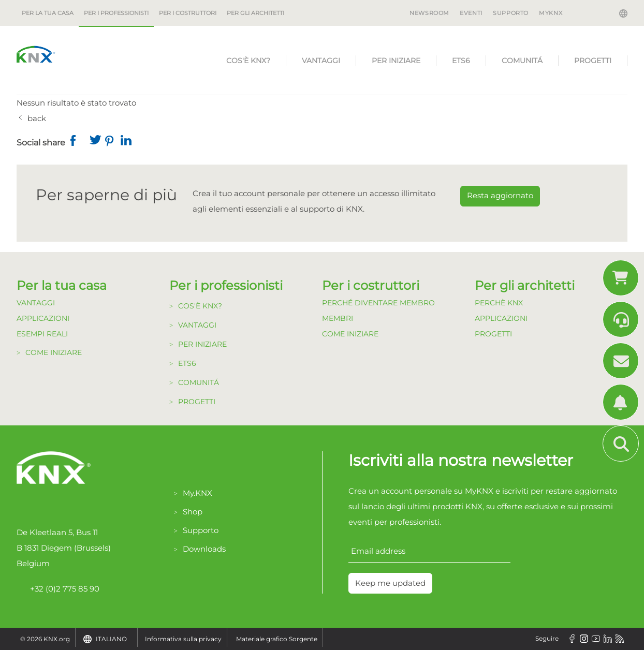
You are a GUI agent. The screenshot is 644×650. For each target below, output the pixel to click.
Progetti (593, 61)
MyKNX (551, 13)
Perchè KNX (499, 303)
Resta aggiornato (500, 195)
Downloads (204, 549)
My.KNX (197, 493)
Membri (338, 318)
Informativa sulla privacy (183, 639)
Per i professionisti (116, 13)
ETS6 (461, 61)
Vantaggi (321, 61)
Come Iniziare (54, 352)
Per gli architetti (255, 13)
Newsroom (429, 13)
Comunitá (522, 61)
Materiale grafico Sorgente (277, 639)
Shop (193, 512)
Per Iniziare (396, 61)
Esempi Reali (42, 334)
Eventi (471, 13)
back (37, 118)
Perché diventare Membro (378, 303)
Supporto (511, 13)
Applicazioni (43, 318)
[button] (78, 143)
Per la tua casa (48, 13)
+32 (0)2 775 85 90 (58, 589)
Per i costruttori (188, 13)
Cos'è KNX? (248, 61)
